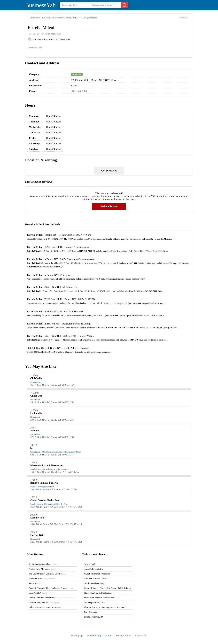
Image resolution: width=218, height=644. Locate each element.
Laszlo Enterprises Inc (45, 602)
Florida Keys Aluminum (42, 569)
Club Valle (36, 378)
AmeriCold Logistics (93, 569)
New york (46, 18)
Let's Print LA (38, 593)
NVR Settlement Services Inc (97, 574)
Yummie (35, 431)
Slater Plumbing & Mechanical (98, 593)
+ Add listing (94, 635)
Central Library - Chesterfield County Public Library (107, 588)
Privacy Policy (123, 635)
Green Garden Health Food (45, 500)
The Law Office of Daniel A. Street (48, 574)
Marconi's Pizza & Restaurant (47, 465)
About (108, 635)
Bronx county (58, 18)
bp (32, 448)
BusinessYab (40, 5)
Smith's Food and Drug (94, 583)
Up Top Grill (37, 535)
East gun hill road (90, 18)
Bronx (68, 18)
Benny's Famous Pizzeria (44, 483)
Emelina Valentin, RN (94, 617)
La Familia (36, 413)
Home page (77, 635)
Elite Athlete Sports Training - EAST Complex (105, 607)
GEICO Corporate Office (95, 579)
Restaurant (77, 74)
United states (35, 18)
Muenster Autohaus (42, 579)
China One (36, 396)
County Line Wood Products (51, 598)
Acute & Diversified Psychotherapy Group (51, 588)
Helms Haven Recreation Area (45, 607)
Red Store (36, 583)
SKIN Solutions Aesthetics (44, 564)
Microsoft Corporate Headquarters (99, 598)
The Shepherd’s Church (94, 602)
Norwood (77, 18)
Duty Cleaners (90, 612)
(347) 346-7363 (35, 47)
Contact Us (141, 635)
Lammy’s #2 (37, 518)
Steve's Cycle (90, 564)
